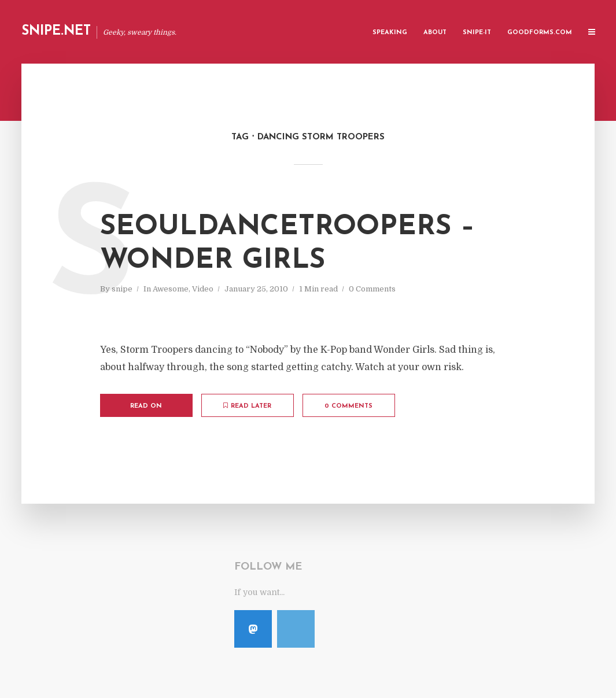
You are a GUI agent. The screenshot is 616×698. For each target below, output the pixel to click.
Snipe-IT (477, 33)
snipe (122, 289)
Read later (247, 406)
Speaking (390, 33)
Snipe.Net (56, 32)
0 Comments (372, 289)
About (435, 33)
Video (203, 289)
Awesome (171, 289)
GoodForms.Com (540, 33)
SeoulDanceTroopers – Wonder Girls (287, 244)
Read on (146, 406)
